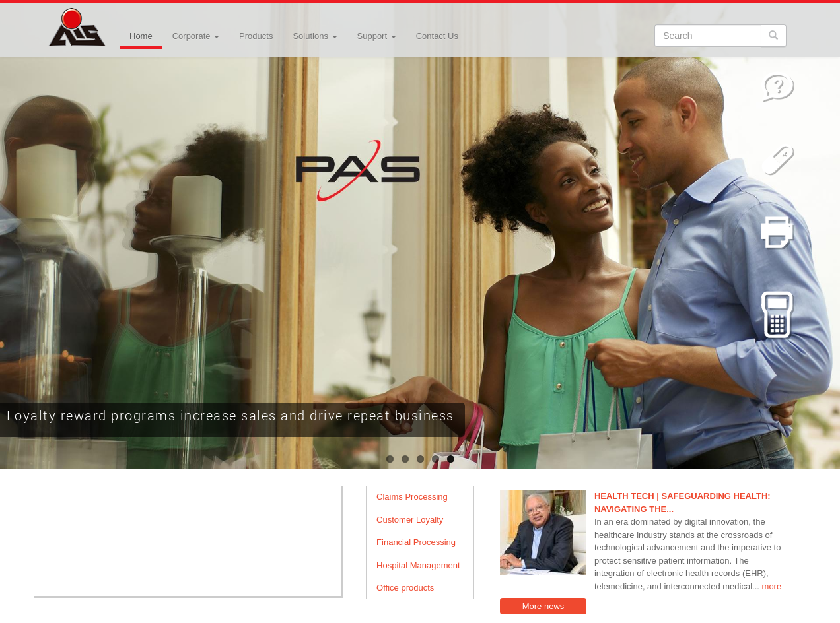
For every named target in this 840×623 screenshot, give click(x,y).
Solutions (315, 36)
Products (256, 36)
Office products (405, 588)
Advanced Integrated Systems (110, 19)
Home (141, 36)
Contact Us (437, 36)
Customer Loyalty (410, 520)
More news (543, 606)
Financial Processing (416, 542)
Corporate (196, 36)
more (772, 586)
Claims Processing (412, 497)
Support (377, 36)
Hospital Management (418, 565)
